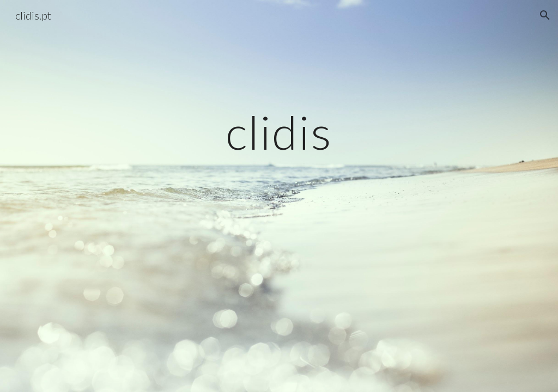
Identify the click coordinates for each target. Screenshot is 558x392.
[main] (279, 132)
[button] (545, 15)
